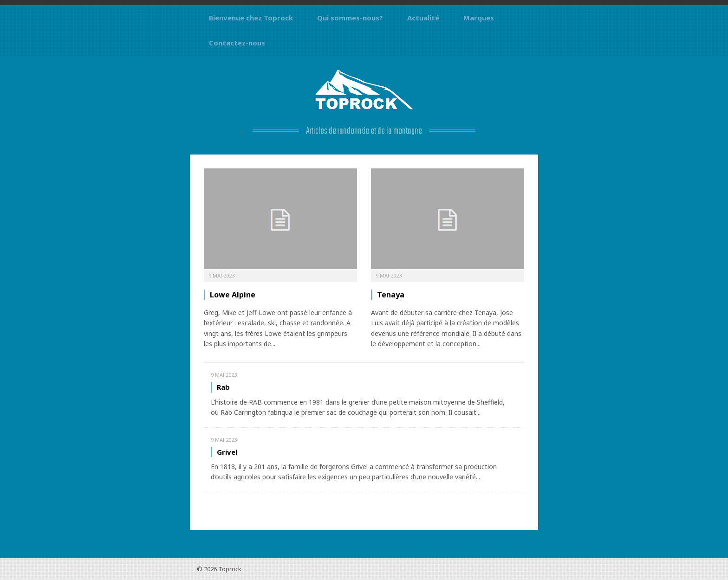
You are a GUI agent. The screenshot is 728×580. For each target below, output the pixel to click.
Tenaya (391, 295)
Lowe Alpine (233, 295)
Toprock (230, 569)
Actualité (423, 18)
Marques (479, 18)
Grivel (227, 452)
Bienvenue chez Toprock (251, 18)
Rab (223, 387)
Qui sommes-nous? (350, 18)
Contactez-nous (237, 43)
